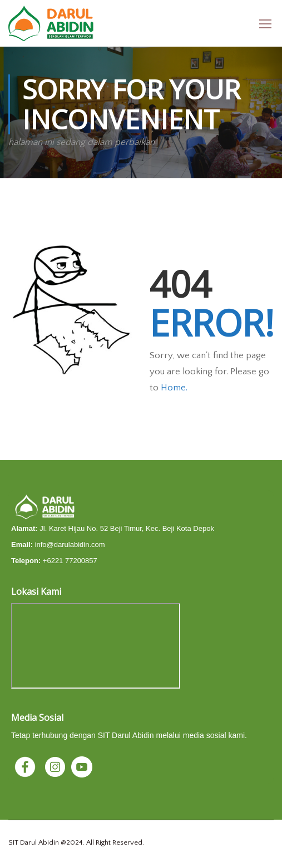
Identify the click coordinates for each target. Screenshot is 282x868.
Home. (174, 388)
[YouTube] (82, 766)
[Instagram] (56, 766)
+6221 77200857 (70, 561)
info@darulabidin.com (70, 545)
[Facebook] (26, 766)
